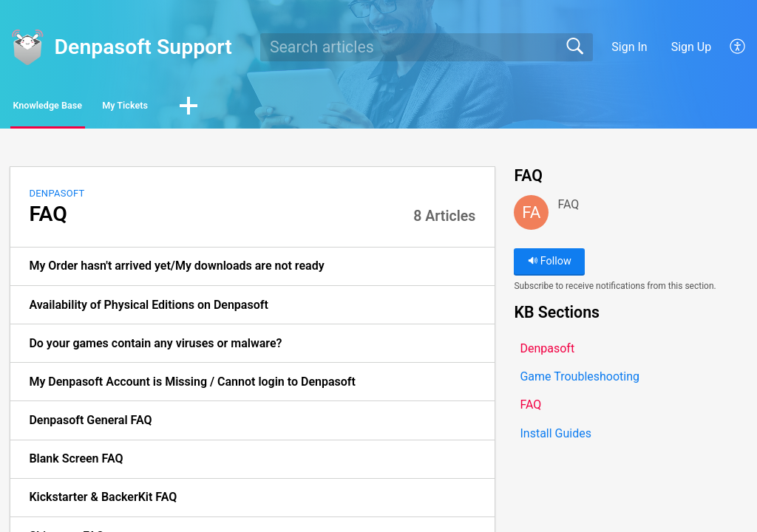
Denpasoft (57, 197)
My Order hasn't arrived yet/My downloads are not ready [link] (176, 270)
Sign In (629, 47)
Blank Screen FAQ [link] (76, 463)
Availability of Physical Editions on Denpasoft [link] (148, 308)
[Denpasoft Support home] (27, 47)
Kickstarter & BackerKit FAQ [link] (103, 501)
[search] (427, 47)
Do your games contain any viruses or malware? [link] (155, 347)
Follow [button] (550, 266)
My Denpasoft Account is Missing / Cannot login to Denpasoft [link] (192, 385)
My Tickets (204, 108)
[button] (738, 47)
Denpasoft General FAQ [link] (90, 424)
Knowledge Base (79, 108)
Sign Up (692, 47)
